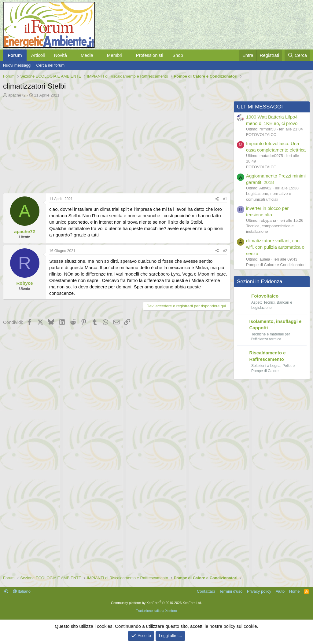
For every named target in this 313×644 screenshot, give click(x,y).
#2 (225, 251)
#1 (225, 199)
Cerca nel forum (50, 65)
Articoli (38, 55)
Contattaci (206, 591)
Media (87, 55)
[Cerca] (297, 55)
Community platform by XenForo (156, 603)
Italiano (22, 591)
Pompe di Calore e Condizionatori (276, 265)
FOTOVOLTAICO (261, 135)
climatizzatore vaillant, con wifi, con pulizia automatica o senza (275, 247)
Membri (115, 55)
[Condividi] (217, 199)
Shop (178, 55)
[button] (72, 55)
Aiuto (280, 591)
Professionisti (150, 55)
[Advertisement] (115, 144)
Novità (61, 55)
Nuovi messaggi (17, 65)
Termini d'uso (231, 591)
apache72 (17, 95)
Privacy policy (259, 591)
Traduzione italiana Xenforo (156, 611)
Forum (15, 55)
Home (295, 591)
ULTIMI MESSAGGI (260, 107)
